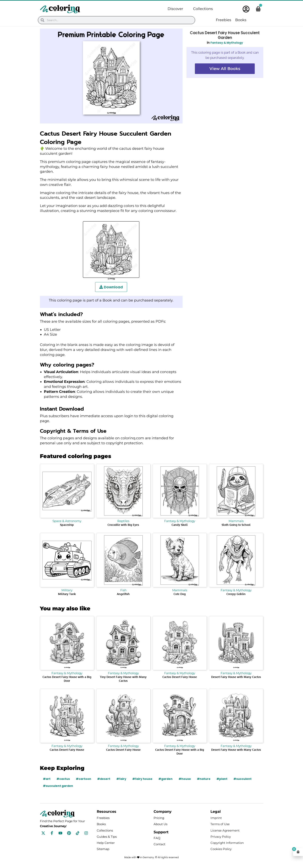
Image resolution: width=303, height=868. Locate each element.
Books (241, 20)
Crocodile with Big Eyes (123, 525)
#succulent (243, 779)
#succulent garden (58, 786)
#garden (166, 779)
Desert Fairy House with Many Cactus (236, 677)
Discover (175, 9)
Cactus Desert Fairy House (180, 677)
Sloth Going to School (236, 525)
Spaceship (67, 525)
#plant (222, 779)
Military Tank (67, 594)
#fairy (121, 779)
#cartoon (83, 779)
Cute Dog (180, 594)
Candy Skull (180, 525)
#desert (104, 779)
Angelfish (123, 594)
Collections (203, 9)
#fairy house (143, 779)
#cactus (63, 779)
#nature (204, 779)
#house (185, 779)
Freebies (224, 20)
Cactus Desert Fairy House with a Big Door (67, 679)
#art (47, 779)
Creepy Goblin (236, 594)
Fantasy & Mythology (227, 43)
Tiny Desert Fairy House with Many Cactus (123, 679)
